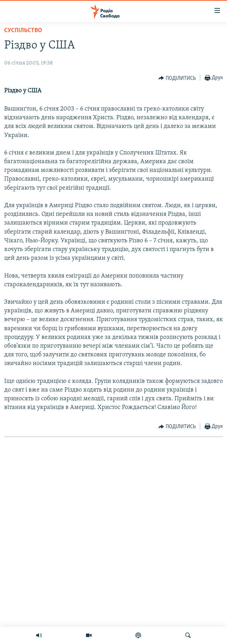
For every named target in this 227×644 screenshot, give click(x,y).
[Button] (177, 78)
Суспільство (23, 31)
